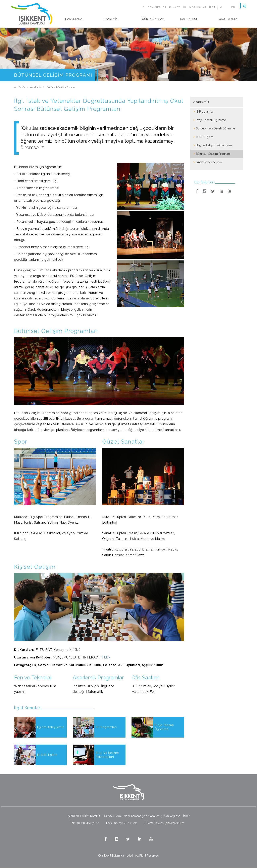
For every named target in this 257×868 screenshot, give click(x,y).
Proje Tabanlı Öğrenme (211, 120)
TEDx (106, 657)
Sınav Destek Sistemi (209, 162)
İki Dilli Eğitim (204, 137)
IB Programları (205, 112)
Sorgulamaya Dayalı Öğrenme (215, 128)
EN (233, 7)
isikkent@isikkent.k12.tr (169, 823)
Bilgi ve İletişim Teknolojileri (214, 145)
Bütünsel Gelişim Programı (213, 154)
